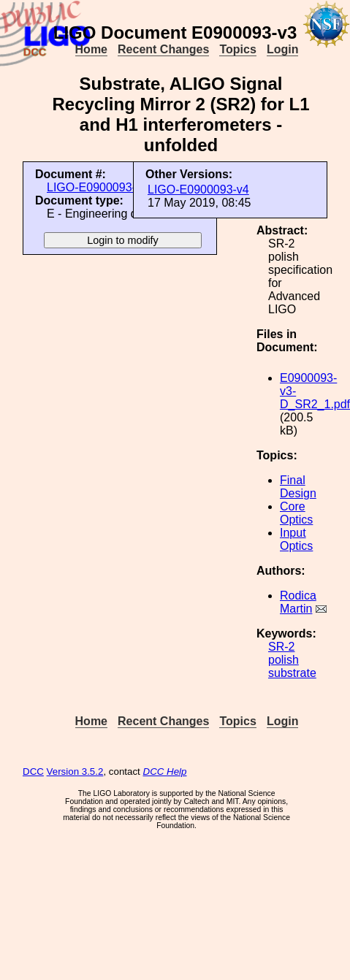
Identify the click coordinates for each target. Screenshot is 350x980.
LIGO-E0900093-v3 (98, 187)
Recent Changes (163, 49)
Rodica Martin (298, 602)
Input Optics (296, 539)
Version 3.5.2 (75, 772)
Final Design (298, 487)
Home (91, 49)
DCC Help (165, 772)
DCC (33, 772)
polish (284, 660)
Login (283, 49)
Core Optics (296, 513)
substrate (292, 673)
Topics (237, 49)
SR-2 (281, 647)
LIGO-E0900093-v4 (198, 190)
